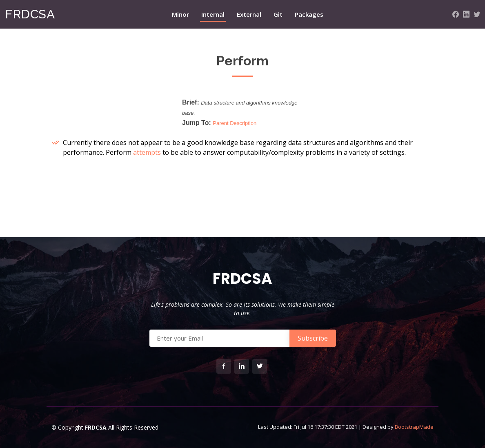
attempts (147, 152)
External (249, 14)
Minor (180, 14)
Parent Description (235, 123)
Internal (213, 14)
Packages (309, 14)
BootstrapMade (414, 427)
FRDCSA (30, 14)
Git (278, 14)
